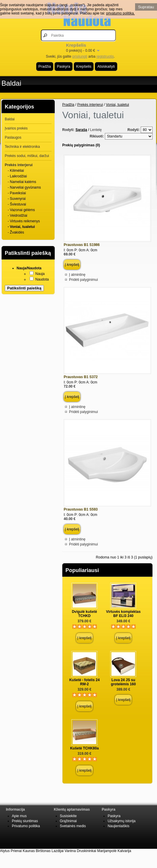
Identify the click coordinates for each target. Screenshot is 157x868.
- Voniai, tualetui (21, 227)
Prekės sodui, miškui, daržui (27, 156)
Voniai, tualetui (117, 105)
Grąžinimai (68, 821)
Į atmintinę (77, 275)
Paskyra (64, 67)
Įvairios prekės (16, 128)
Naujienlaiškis (118, 826)
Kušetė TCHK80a (85, 748)
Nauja (40, 274)
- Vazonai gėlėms (21, 210)
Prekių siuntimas (25, 821)
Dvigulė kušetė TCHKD (85, 614)
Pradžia (45, 67)
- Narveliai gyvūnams (24, 187)
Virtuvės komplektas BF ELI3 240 (123, 614)
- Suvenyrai (17, 199)
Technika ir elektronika (22, 147)
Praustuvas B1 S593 (81, 509)
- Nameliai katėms (22, 182)
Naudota (42, 279)
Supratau (146, 7)
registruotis (105, 56)
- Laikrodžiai (17, 176)
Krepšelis (84, 67)
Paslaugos (13, 137)
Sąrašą (81, 130)
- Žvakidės (16, 232)
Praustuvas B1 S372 (81, 377)
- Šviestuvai (17, 204)
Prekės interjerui (19, 165)
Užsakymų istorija (121, 821)
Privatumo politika (26, 826)
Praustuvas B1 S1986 (82, 245)
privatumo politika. (120, 13)
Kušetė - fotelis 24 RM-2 (85, 682)
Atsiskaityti (106, 67)
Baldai (11, 83)
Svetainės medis (73, 826)
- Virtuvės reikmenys (24, 221)
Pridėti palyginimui (83, 280)
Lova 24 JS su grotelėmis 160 (123, 682)
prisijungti (80, 56)
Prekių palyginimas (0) (81, 145)
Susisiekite (68, 816)
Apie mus (19, 816)
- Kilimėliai (16, 171)
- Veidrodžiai (17, 216)
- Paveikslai (17, 193)
